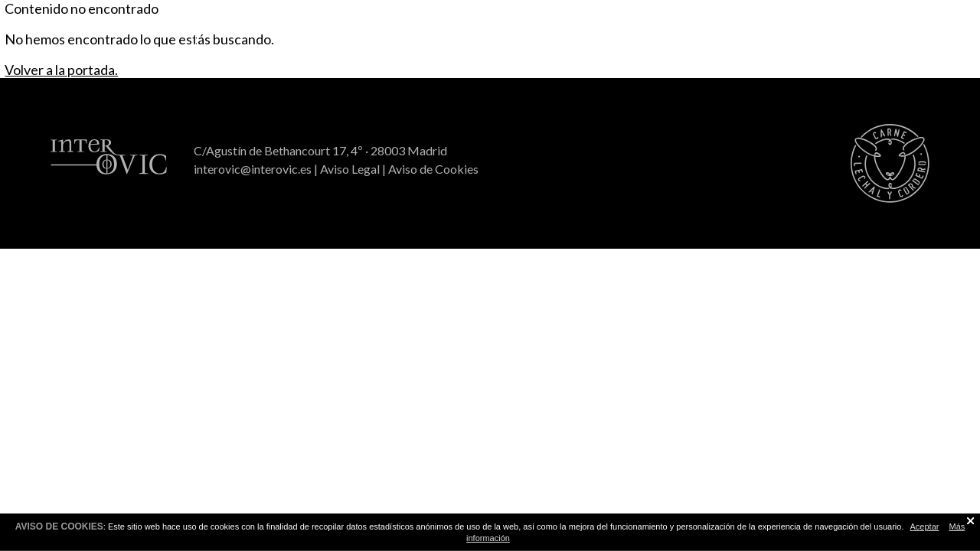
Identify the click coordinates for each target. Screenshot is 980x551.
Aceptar (925, 527)
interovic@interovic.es (253, 169)
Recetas (294, 24)
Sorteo (686, 24)
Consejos (490, 24)
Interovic (882, 24)
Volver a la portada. (61, 70)
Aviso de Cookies (433, 169)
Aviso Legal (350, 169)
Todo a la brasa (98, 24)
